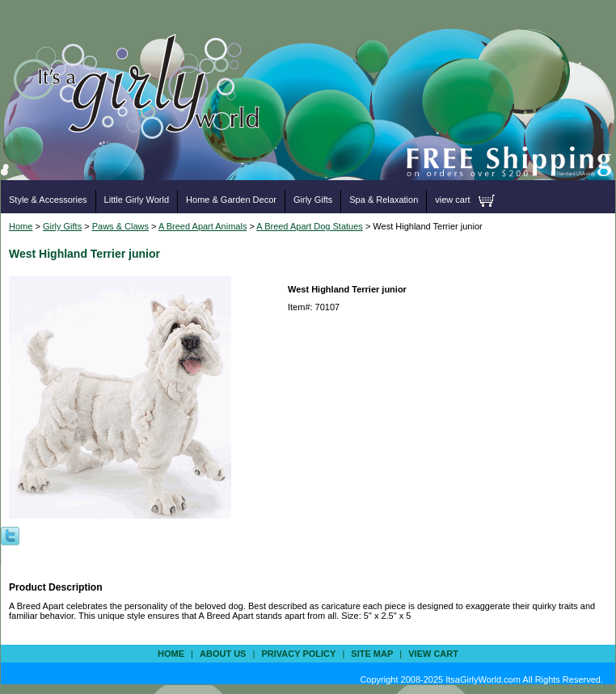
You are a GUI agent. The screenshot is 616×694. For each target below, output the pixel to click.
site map (372, 654)
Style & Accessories (48, 200)
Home (21, 226)
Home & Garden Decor (231, 200)
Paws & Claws (120, 226)
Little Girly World (137, 200)
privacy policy (298, 654)
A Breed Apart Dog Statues (309, 226)
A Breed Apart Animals (203, 226)
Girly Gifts (313, 200)
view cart (452, 200)
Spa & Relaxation (384, 200)
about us (223, 654)
